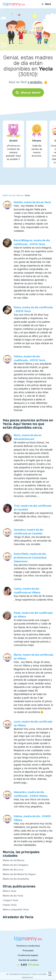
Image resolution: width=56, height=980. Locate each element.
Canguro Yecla (10, 900)
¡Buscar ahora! (28, 93)
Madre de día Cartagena (15, 865)
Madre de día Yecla (13, 896)
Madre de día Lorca (13, 870)
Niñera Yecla (9, 891)
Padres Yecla (10, 905)
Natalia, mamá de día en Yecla (32, 202)
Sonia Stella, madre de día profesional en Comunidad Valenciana (30, 558)
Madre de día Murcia (14, 860)
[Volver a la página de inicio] (14, 4)
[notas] (28, 965)
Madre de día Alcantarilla (16, 879)
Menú (46, 4)
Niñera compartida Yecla (16, 909)
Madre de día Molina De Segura (19, 874)
